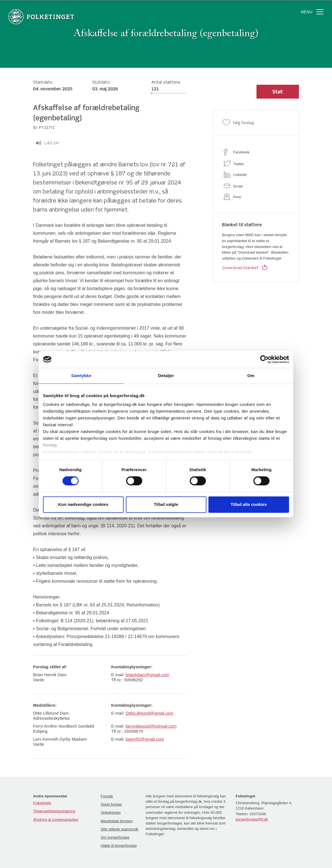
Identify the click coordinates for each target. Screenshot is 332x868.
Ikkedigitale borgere (117, 821)
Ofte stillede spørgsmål (119, 829)
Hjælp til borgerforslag (119, 846)
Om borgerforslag (115, 837)
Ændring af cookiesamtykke (56, 820)
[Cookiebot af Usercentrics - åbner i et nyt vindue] (264, 359)
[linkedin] (256, 175)
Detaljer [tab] (166, 376)
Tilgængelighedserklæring (54, 811)
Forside (107, 796)
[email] (256, 186)
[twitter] (256, 163)
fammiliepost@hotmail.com (151, 726)
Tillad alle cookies (249, 504)
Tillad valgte (166, 504)
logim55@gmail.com (145, 739)
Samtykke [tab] (81, 376)
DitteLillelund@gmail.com (149, 713)
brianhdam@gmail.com (147, 675)
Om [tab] (251, 376)
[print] (256, 197)
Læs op (47, 144)
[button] (278, 92)
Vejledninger (111, 812)
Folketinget (42, 803)
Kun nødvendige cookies (83, 504)
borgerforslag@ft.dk (252, 819)
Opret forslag (111, 804)
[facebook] (256, 152)
